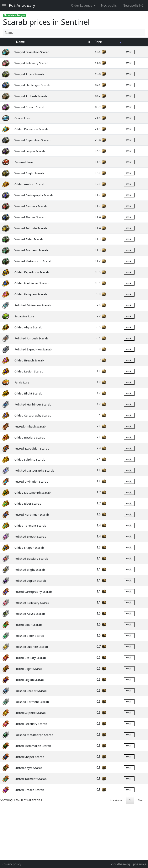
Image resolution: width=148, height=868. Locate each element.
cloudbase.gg (121, 864)
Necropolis (109, 5)
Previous (116, 800)
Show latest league (14, 15)
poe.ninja (140, 864)
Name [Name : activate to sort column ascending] (20, 42)
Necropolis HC (133, 5)
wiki (129, 52)
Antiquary (22, 5)
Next (141, 800)
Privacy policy (11, 864)
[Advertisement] (74, 831)
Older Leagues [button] (82, 5)
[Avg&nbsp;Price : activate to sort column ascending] (107, 42)
